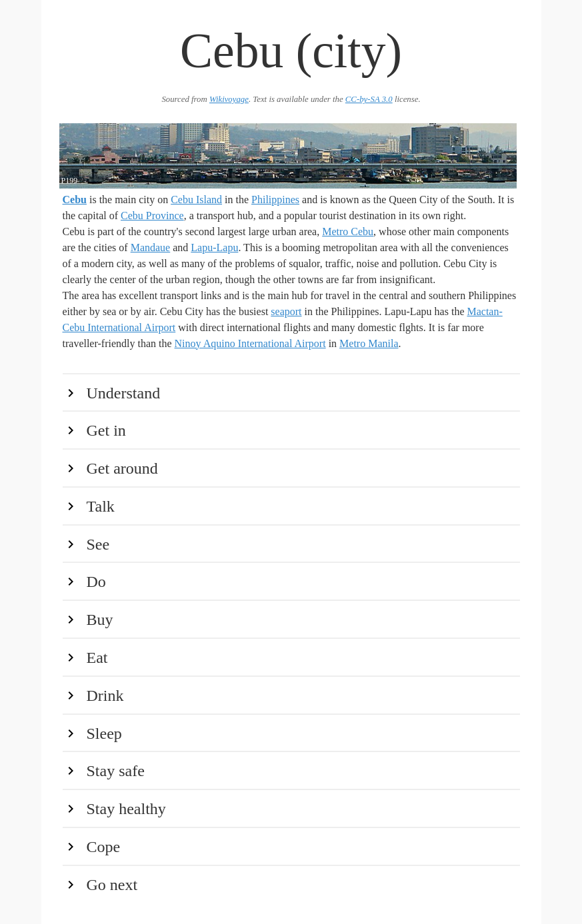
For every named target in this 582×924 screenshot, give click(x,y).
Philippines (275, 200)
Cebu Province (152, 216)
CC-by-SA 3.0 (369, 99)
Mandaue (151, 247)
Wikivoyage (229, 99)
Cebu (75, 200)
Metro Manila (369, 343)
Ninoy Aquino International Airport (250, 343)
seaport (286, 311)
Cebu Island (196, 200)
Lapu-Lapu (214, 247)
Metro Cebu (348, 231)
